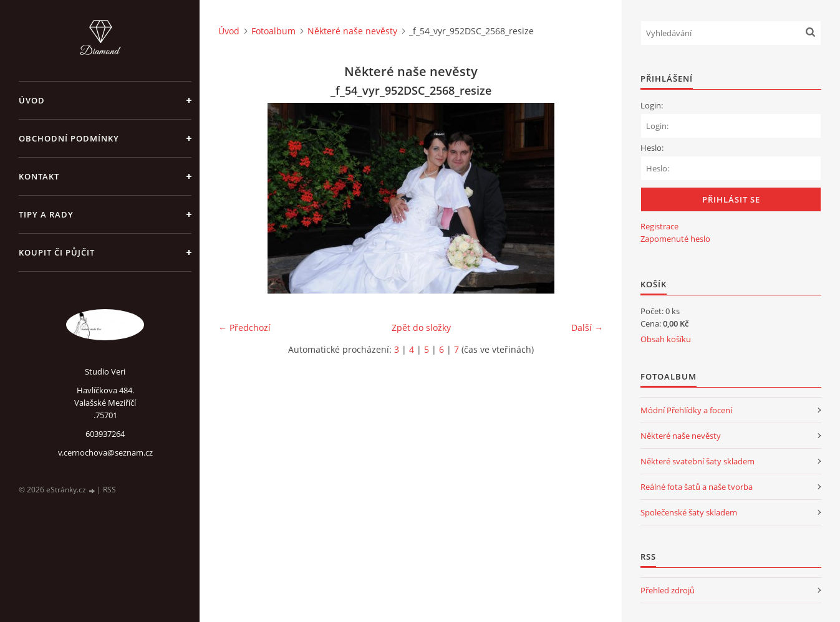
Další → (587, 328)
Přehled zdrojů (668, 590)
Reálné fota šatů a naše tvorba (697, 487)
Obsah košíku (666, 339)
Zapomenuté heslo (675, 239)
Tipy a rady (46, 214)
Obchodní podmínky (69, 138)
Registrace (659, 226)
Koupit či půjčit (57, 252)
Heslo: (652, 148)
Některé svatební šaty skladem (698, 461)
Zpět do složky (421, 328)
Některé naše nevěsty (352, 31)
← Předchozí (244, 328)
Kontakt (39, 176)
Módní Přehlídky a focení (686, 410)
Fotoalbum (273, 31)
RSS (109, 490)
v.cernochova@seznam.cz (105, 452)
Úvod (32, 100)
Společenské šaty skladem (689, 512)
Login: (652, 105)
